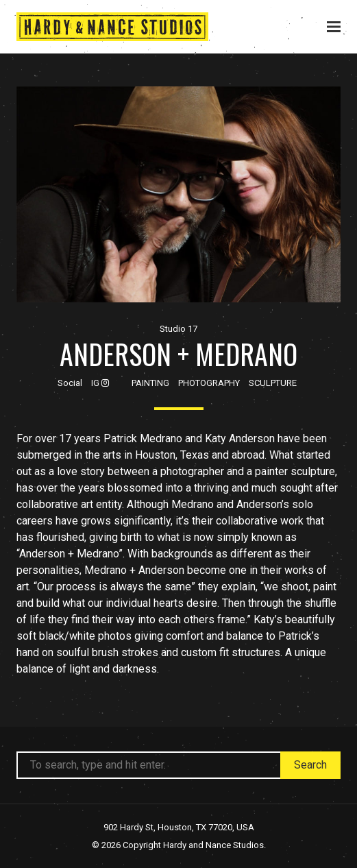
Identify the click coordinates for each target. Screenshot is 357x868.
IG (100, 383)
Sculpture (273, 383)
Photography (209, 383)
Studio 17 (178, 329)
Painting (150, 383)
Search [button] (310, 765)
